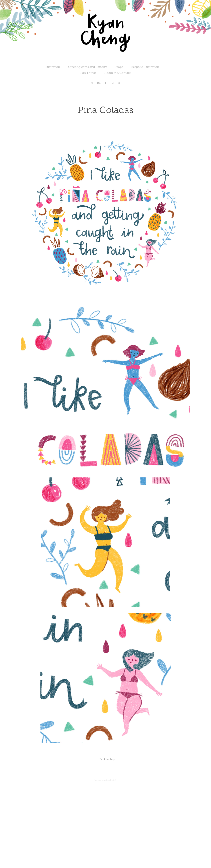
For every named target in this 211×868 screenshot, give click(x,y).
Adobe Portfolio (111, 780)
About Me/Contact (118, 73)
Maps (119, 67)
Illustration (52, 67)
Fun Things (88, 73)
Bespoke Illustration (145, 67)
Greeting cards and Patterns (88, 67)
